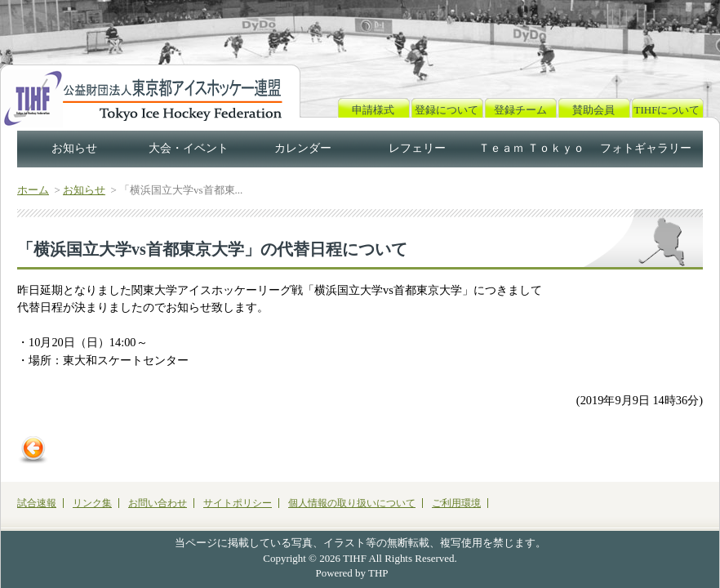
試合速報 (37, 503)
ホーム (33, 190)
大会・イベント (189, 148)
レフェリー (417, 148)
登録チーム (520, 110)
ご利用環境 (456, 503)
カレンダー (303, 148)
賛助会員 (593, 110)
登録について (447, 110)
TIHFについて (667, 110)
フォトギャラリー (646, 148)
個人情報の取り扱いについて (352, 503)
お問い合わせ (158, 503)
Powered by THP (352, 573)
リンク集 (92, 503)
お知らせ (74, 148)
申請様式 (373, 110)
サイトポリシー (238, 503)
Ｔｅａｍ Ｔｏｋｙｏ (531, 148)
